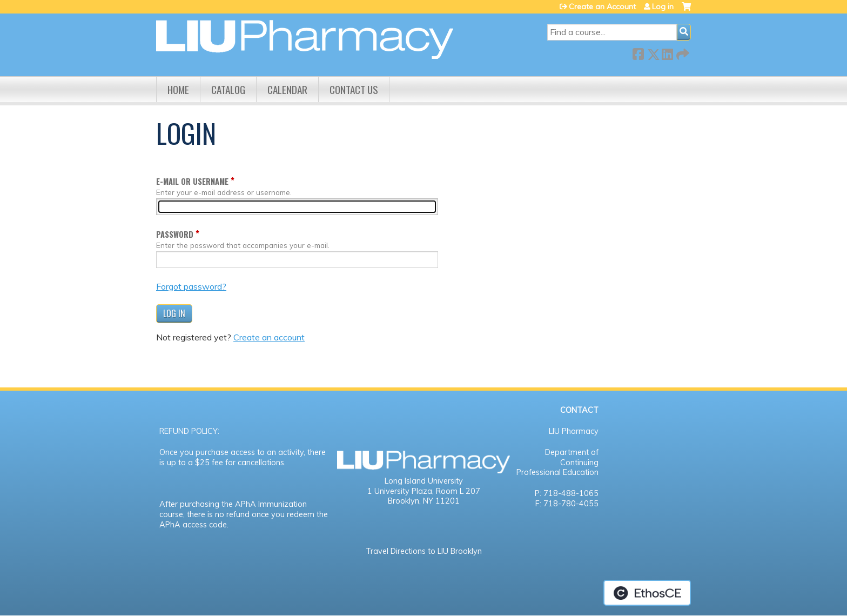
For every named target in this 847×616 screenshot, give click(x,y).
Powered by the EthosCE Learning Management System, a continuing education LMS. (647, 593)
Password (175, 234)
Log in (663, 6)
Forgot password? (191, 286)
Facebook (638, 52)
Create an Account (602, 6)
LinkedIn (667, 52)
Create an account (269, 337)
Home (178, 89)
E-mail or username (192, 181)
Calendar (287, 89)
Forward (682, 52)
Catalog (228, 89)
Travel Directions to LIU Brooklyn (424, 551)
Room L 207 (458, 491)
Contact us (354, 89)
